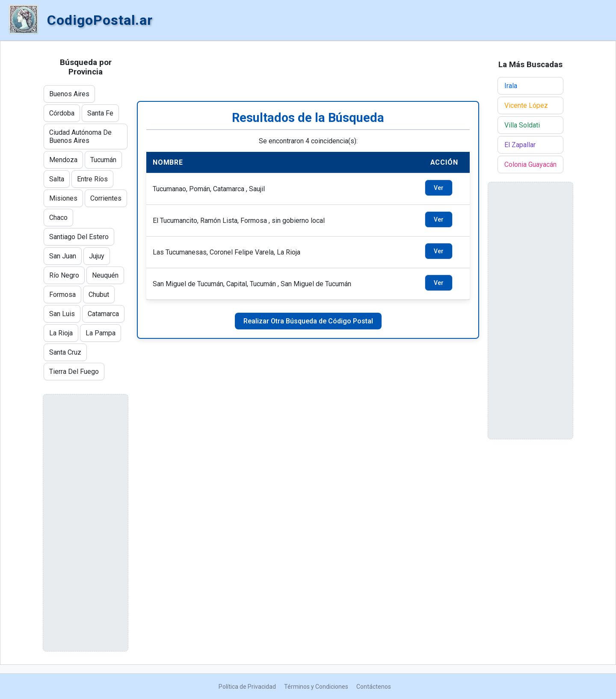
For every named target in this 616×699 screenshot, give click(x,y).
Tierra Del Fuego (74, 372)
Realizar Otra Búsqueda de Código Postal (308, 321)
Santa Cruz (65, 352)
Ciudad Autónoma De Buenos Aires (80, 136)
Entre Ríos (92, 179)
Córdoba (62, 113)
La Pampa (101, 333)
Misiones (63, 198)
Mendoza (63, 160)
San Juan (63, 256)
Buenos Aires (69, 94)
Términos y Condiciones (316, 687)
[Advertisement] (308, 71)
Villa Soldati (522, 125)
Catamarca (103, 314)
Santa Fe (100, 113)
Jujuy (97, 256)
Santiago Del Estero (79, 237)
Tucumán (103, 160)
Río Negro (64, 275)
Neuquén (105, 275)
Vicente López (526, 105)
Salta (57, 179)
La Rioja (61, 333)
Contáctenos (374, 687)
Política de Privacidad (247, 687)
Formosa (62, 295)
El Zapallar (520, 145)
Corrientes (106, 198)
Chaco (58, 218)
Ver (439, 188)
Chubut (99, 295)
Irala (511, 86)
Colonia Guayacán (530, 164)
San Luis (62, 314)
